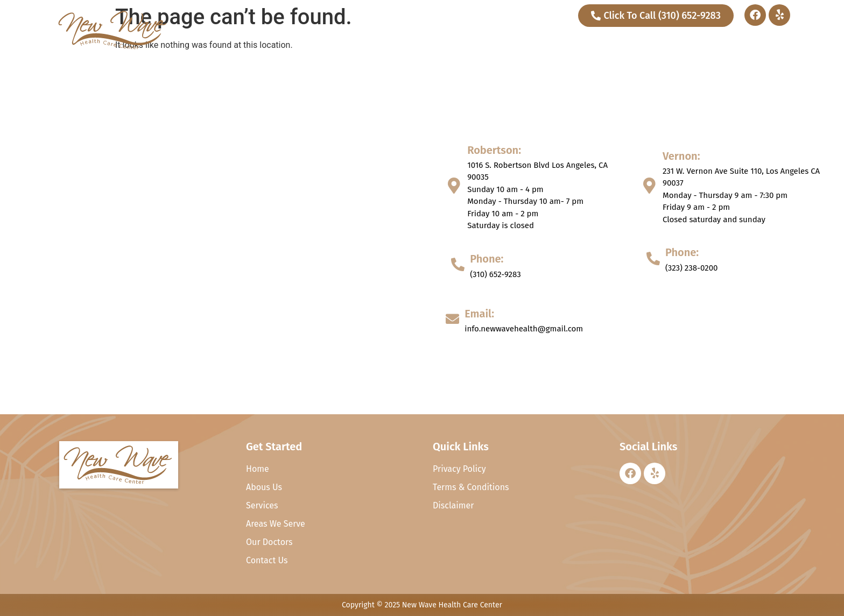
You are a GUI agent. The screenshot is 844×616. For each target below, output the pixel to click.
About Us (569, 41)
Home (521, 41)
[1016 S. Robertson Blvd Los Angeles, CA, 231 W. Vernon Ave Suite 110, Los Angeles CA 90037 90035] (211, 237)
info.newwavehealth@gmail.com (524, 329)
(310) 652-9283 (495, 274)
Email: (479, 314)
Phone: (487, 259)
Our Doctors (692, 41)
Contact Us (755, 41)
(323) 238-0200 (691, 268)
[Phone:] (458, 264)
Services (628, 41)
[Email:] (452, 319)
